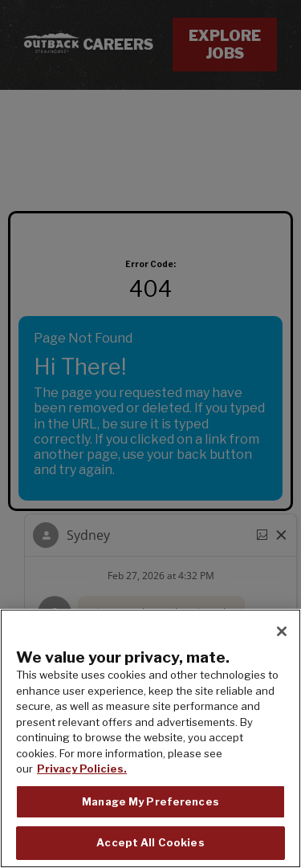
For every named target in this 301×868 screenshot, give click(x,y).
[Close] (282, 631)
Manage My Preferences (150, 801)
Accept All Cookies (150, 842)
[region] (150, 738)
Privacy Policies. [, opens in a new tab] (82, 769)
